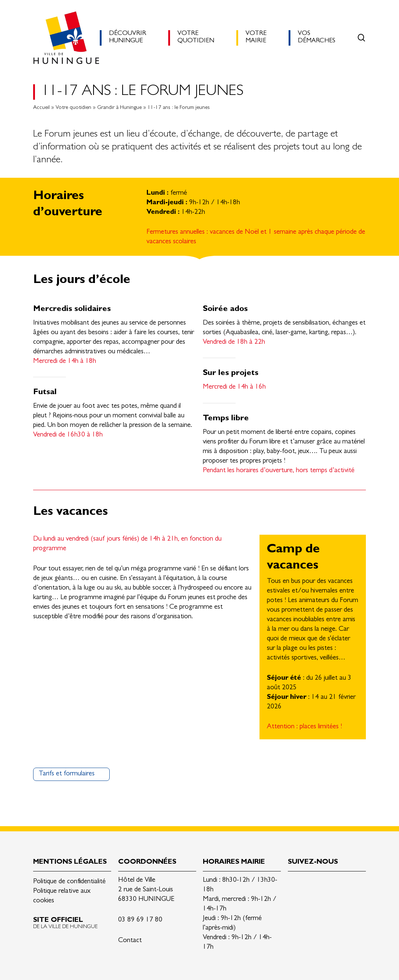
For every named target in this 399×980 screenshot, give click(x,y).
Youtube (346, 883)
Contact (130, 941)
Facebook (311, 883)
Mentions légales (70, 862)
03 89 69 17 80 (140, 920)
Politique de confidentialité (69, 882)
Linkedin (294, 883)
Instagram (328, 883)
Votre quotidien (73, 108)
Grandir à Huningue (119, 108)
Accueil (41, 108)
